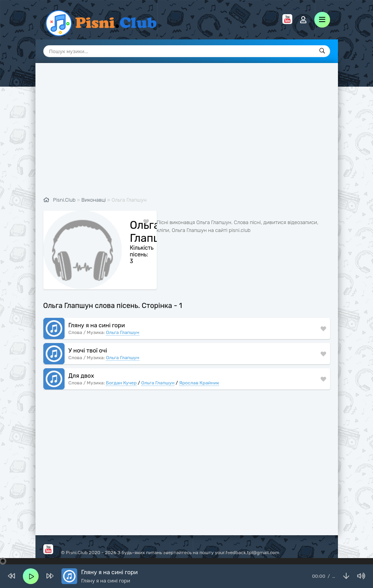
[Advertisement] (187, 134)
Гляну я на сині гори (97, 325)
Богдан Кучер (121, 383)
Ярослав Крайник (199, 383)
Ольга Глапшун (123, 332)
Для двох (81, 376)
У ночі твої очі (88, 351)
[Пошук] (322, 51)
